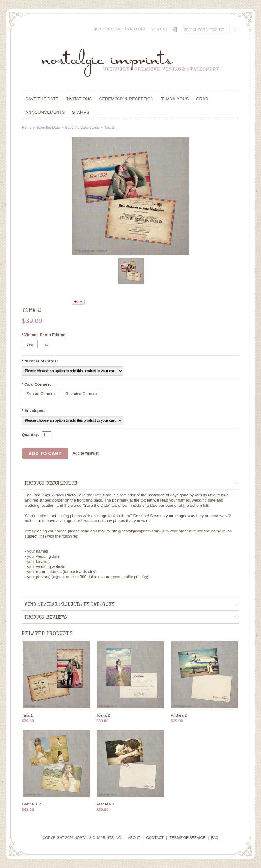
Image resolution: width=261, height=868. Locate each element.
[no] (46, 344)
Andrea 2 (179, 715)
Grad (202, 99)
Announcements (45, 112)
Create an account (128, 29)
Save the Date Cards (82, 128)
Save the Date (42, 99)
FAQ (215, 838)
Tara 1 (27, 715)
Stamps (81, 112)
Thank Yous (175, 99)
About (134, 838)
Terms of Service (187, 838)
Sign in (99, 29)
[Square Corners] (41, 394)
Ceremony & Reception (126, 99)
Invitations (79, 99)
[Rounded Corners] (81, 394)
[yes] (30, 344)
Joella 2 (103, 715)
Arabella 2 (105, 804)
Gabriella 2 (31, 804)
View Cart (160, 29)
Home (26, 128)
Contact (155, 838)
